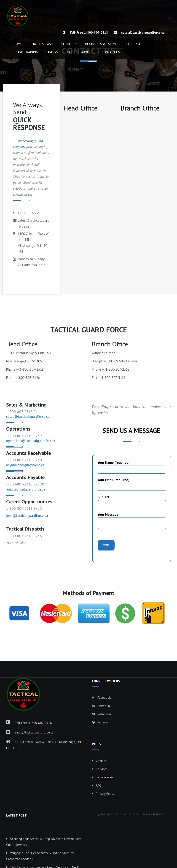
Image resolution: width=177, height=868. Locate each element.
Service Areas (40, 44)
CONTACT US (111, 52)
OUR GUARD (133, 44)
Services (68, 44)
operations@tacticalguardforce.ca (32, 441)
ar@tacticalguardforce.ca (25, 465)
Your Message (132, 521)
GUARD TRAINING (26, 52)
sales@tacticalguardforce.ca (143, 32)
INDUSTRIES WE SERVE (101, 44)
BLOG (70, 52)
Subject (132, 501)
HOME (18, 44)
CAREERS (52, 52)
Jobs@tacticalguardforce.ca (27, 516)
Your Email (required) (132, 484)
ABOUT (86, 52)
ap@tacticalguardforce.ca (26, 489)
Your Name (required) (132, 467)
